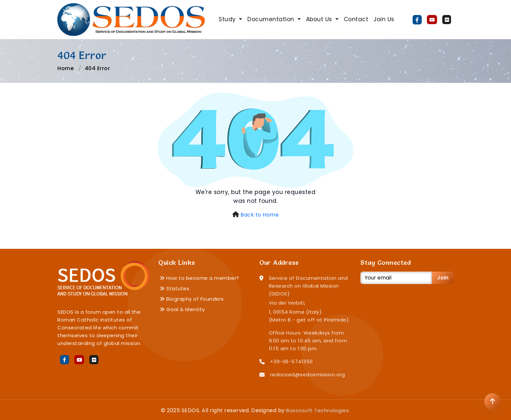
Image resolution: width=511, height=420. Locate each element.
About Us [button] (320, 19)
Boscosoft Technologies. (318, 410)
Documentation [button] (272, 19)
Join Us (384, 19)
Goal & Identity (182, 309)
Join (443, 278)
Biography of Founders (192, 299)
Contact (356, 19)
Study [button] (228, 19)
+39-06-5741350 (292, 361)
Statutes (175, 288)
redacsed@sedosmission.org (308, 375)
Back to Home (260, 215)
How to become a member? (199, 278)
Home (66, 68)
